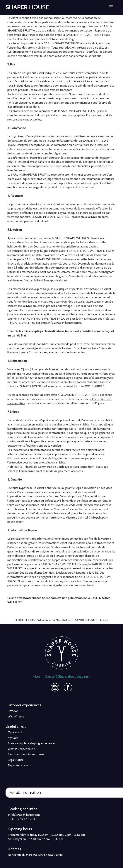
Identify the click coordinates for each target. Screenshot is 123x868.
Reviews (13, 711)
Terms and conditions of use (26, 754)
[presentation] (5, 862)
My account (15, 732)
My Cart (13, 738)
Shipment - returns (20, 765)
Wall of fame (16, 716)
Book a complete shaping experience (31, 743)
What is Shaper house (21, 749)
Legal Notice (16, 760)
